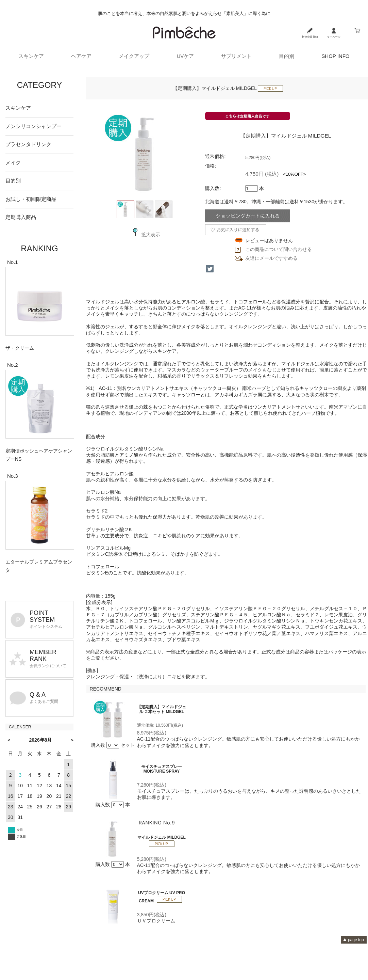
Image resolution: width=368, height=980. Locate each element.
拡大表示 (145, 235)
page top (356, 940)
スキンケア (31, 56)
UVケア (185, 56)
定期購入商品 (21, 217)
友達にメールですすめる (271, 258)
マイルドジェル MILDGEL (161, 837)
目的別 (287, 56)
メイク (13, 163)
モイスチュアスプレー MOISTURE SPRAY (162, 769)
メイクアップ (134, 56)
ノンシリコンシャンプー (34, 126)
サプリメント (236, 56)
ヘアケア (81, 56)
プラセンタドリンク (28, 144)
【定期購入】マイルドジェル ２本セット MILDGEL (162, 709)
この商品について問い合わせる (279, 249)
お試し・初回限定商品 (31, 199)
